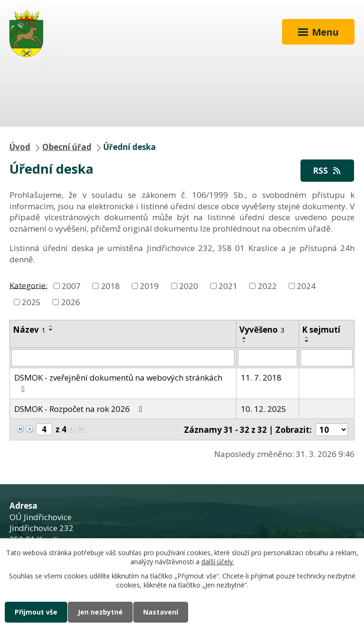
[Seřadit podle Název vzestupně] (51, 326)
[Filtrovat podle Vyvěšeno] (268, 358)
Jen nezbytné (100, 612)
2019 (149, 286)
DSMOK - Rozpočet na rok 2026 (80, 409)
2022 (267, 286)
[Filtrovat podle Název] (123, 358)
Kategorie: (28, 285)
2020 (189, 286)
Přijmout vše (36, 612)
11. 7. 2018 (261, 378)
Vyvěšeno (262, 330)
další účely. (218, 562)
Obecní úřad (67, 147)
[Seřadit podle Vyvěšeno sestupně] (245, 342)
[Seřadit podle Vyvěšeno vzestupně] (245, 338)
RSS (328, 171)
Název (29, 330)
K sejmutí (321, 330)
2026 (71, 302)
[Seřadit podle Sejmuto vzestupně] (307, 337)
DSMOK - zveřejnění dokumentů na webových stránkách (118, 383)
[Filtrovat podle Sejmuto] (327, 358)
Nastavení (161, 612)
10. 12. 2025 (264, 409)
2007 (71, 286)
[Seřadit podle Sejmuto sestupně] (307, 341)
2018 (110, 286)
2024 (306, 286)
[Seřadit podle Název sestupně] (51, 330)
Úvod (20, 147)
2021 (228, 286)
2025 (31, 302)
